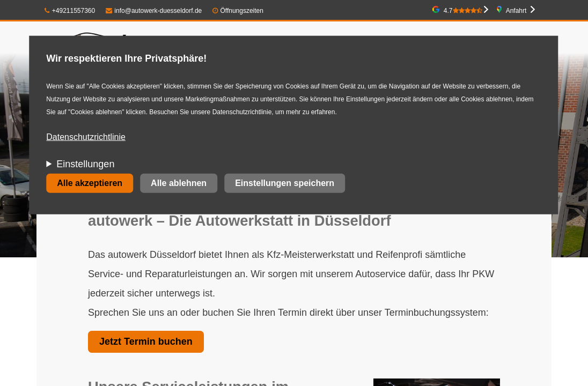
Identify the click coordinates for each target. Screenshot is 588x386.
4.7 (463, 11)
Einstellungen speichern (285, 183)
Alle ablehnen (179, 183)
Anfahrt (516, 11)
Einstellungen (85, 164)
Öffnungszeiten (242, 11)
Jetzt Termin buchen (146, 342)
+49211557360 (70, 11)
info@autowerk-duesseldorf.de (154, 11)
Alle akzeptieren (90, 183)
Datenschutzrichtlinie (86, 137)
